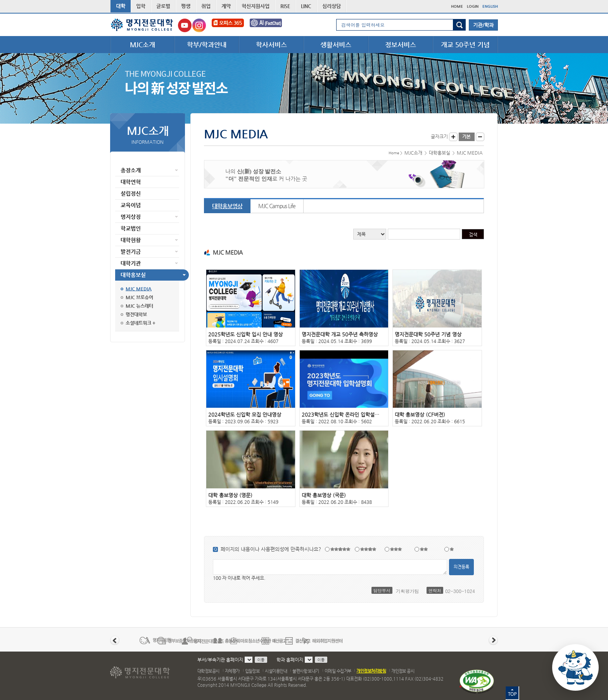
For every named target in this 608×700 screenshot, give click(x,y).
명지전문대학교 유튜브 (185, 25)
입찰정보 (252, 671)
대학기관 (131, 263)
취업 (206, 6)
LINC (306, 6)
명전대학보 (136, 314)
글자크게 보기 (453, 137)
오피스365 (228, 25)
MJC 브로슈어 (139, 297)
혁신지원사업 (256, 6)
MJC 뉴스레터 (139, 306)
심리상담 (332, 6)
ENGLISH (490, 6)
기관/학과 (483, 25)
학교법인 (131, 228)
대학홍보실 (133, 275)
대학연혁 (131, 182)
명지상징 (131, 217)
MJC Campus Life (277, 206)
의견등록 (461, 567)
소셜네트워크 (138, 323)
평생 (186, 6)
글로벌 (163, 6)
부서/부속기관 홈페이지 (220, 660)
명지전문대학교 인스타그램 (199, 25)
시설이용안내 (276, 671)
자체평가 (232, 671)
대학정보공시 (208, 671)
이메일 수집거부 (338, 671)
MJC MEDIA (139, 289)
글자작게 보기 (480, 137)
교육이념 (131, 205)
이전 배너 (115, 640)
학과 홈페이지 (290, 660)
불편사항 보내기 (306, 671)
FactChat (271, 25)
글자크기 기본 (467, 137)
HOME (457, 6)
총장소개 (131, 170)
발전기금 (131, 252)
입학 (141, 6)
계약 (226, 6)
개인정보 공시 (403, 671)
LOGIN (473, 6)
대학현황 (131, 240)
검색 (459, 25)
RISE (285, 6)
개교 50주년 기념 (465, 45)
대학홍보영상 (227, 206)
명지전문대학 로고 (142, 25)
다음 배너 (493, 640)
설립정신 (131, 193)
